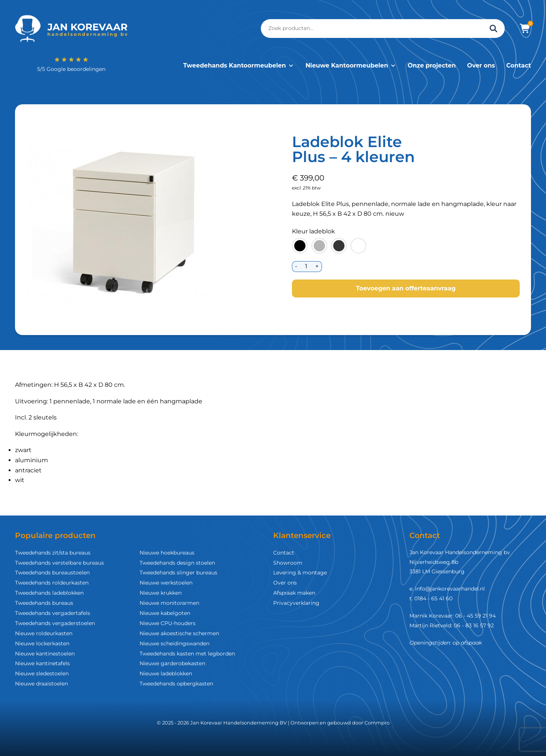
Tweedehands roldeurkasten (52, 583)
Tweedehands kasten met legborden (187, 654)
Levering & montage (300, 573)
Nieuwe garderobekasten (172, 663)
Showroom (288, 563)
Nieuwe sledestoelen (42, 673)
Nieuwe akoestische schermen (179, 633)
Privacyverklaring (296, 603)
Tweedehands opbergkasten (176, 684)
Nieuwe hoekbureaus (167, 553)
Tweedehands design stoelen (177, 563)
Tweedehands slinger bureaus (178, 573)
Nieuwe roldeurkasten (44, 633)
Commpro (377, 723)
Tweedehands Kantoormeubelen (239, 65)
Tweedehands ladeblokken (49, 593)
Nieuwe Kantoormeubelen (351, 65)
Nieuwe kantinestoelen (45, 654)
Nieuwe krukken (161, 593)
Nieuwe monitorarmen (169, 603)
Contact (519, 65)
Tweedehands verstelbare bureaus (59, 563)
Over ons (481, 65)
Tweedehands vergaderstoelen (55, 623)
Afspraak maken (294, 593)
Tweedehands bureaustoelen (52, 573)
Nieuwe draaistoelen (41, 684)
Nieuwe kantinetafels (42, 663)
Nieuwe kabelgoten (165, 613)
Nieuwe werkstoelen (166, 583)
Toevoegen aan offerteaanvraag (406, 288)
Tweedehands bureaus (44, 603)
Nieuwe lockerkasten (42, 643)
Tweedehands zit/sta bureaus (53, 553)
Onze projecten (432, 65)
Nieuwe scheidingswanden (174, 643)
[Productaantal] (306, 267)
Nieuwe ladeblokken (166, 673)
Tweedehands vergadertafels (53, 613)
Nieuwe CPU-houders (168, 623)
